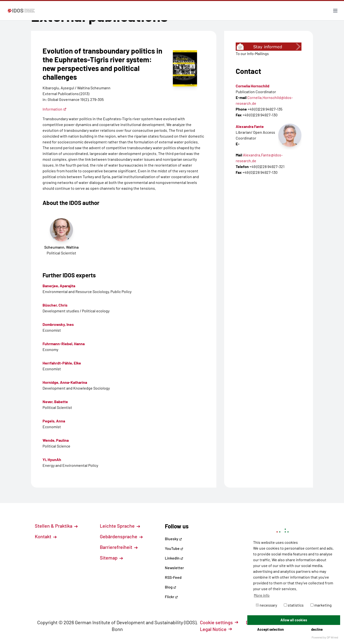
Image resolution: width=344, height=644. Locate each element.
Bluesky (173, 539)
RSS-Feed (173, 577)
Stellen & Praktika (56, 526)
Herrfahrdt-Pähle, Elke (62, 363)
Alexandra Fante (250, 126)
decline (317, 629)
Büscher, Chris (55, 305)
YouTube (174, 548)
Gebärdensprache (121, 536)
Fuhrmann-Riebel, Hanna (64, 344)
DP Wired (333, 637)
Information (55, 109)
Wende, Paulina (56, 440)
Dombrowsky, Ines (58, 324)
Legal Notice (216, 629)
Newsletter (174, 568)
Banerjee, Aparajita (59, 286)
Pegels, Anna (54, 421)
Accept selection (271, 629)
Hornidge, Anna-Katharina (65, 382)
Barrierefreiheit (119, 547)
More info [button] (262, 595)
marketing (321, 605)
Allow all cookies (294, 620)
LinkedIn (174, 558)
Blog (171, 587)
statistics (294, 605)
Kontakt (46, 536)
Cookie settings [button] (219, 622)
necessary (266, 605)
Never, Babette (55, 402)
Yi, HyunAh (52, 459)
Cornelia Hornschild (253, 86)
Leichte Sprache (120, 526)
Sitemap (111, 558)
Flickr (171, 597)
